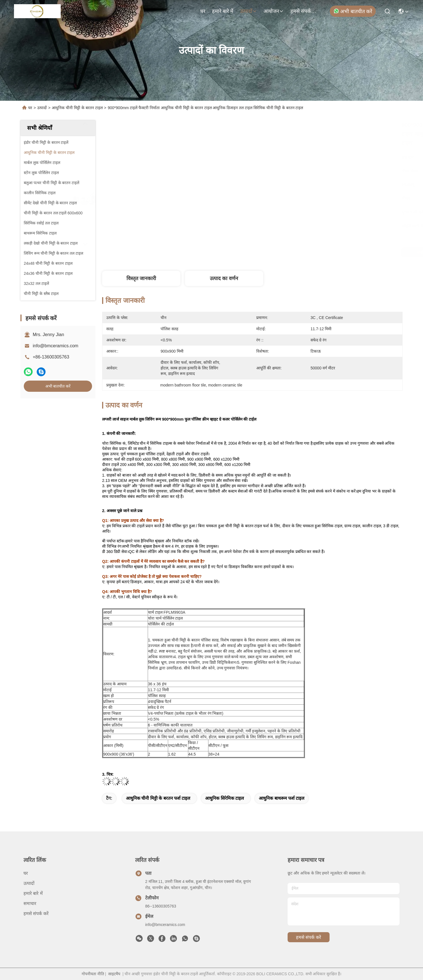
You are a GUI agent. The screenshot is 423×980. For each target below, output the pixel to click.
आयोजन (274, 11)
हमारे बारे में (223, 11)
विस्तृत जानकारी (141, 278)
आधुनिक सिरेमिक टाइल (225, 798)
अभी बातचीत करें (353, 11)
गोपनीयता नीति (93, 974)
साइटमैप (114, 974)
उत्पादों (248, 11)
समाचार (30, 903)
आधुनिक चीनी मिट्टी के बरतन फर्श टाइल (158, 798)
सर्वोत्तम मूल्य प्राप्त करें (299, 252)
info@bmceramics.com (56, 346)
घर (203, 11)
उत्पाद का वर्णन (224, 278)
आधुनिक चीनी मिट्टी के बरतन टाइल (77, 108)
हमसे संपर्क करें (304, 11)
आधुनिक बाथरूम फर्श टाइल (282, 798)
